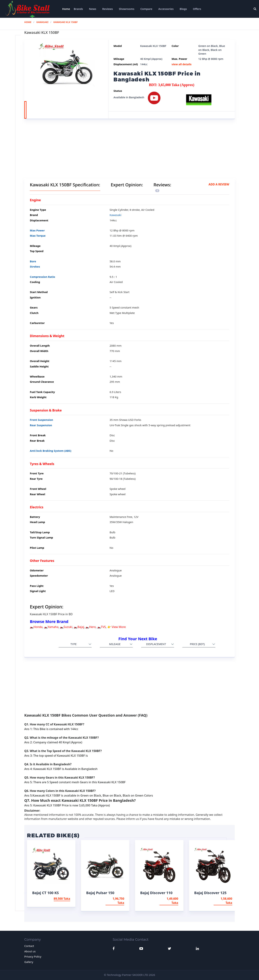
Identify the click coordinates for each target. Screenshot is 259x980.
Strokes (35, 266)
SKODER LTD (140, 975)
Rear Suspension (41, 425)
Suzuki (68, 627)
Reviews (108, 9)
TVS (103, 627)
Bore (33, 261)
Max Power (37, 230)
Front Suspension (41, 420)
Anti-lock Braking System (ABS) (51, 451)
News (93, 9)
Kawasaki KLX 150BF (66, 22)
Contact (29, 946)
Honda (38, 627)
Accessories (166, 9)
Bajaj (81, 627)
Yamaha (53, 627)
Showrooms (127, 9)
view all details (182, 64)
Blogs (183, 9)
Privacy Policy (33, 956)
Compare (146, 9)
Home (66, 9)
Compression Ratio (42, 277)
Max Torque (38, 236)
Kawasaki (42, 22)
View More (119, 627)
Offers (197, 9)
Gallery (29, 962)
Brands (78, 9)
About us (30, 951)
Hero (92, 627)
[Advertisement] (129, 153)
